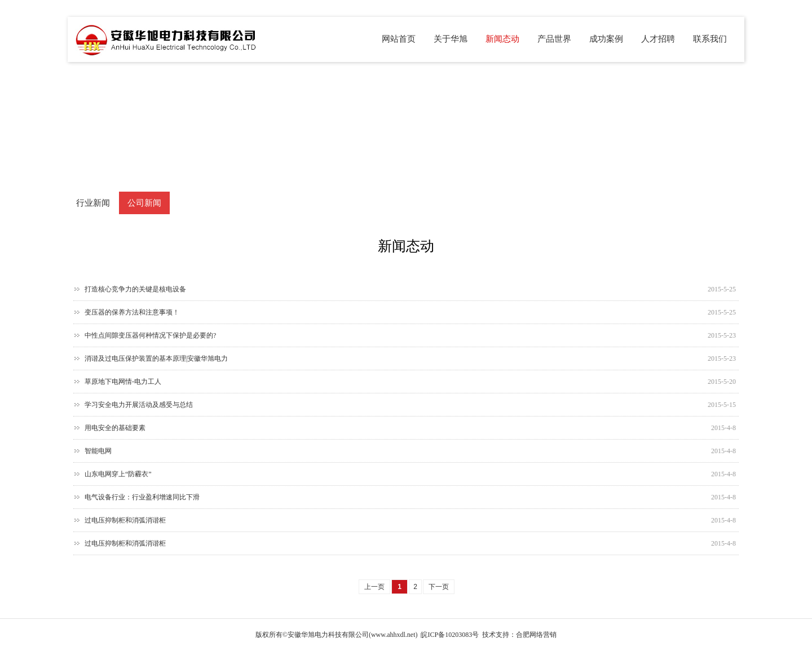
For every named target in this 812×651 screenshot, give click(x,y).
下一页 (439, 587)
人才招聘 (658, 39)
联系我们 (710, 39)
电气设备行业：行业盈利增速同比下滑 (142, 497)
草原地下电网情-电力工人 (123, 382)
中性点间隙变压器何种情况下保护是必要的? (150, 335)
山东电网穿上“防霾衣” (118, 474)
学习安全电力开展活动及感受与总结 (139, 405)
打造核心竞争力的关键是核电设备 (135, 289)
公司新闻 (144, 203)
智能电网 (98, 451)
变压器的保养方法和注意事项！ (132, 312)
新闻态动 (502, 39)
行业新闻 (93, 203)
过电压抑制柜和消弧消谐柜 (125, 520)
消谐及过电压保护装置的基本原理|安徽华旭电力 (156, 358)
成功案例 (606, 39)
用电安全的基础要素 (115, 428)
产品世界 (554, 39)
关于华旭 (451, 39)
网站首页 (399, 39)
